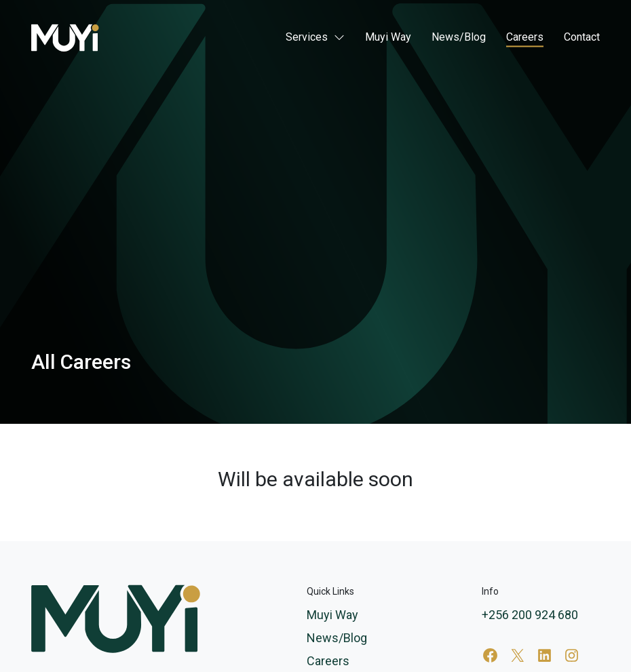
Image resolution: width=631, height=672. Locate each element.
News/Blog (459, 38)
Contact (582, 38)
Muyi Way (388, 38)
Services (307, 38)
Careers (525, 38)
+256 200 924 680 (530, 615)
